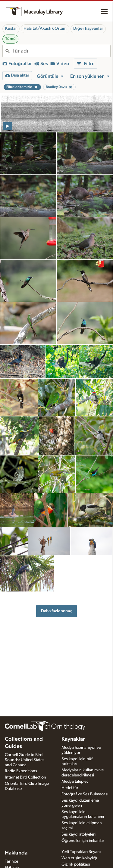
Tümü (10, 39)
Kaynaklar (73, 739)
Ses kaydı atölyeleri (78, 834)
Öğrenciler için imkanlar (83, 841)
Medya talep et (75, 782)
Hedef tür (70, 788)
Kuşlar (11, 29)
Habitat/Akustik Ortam (45, 29)
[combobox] (61, 51)
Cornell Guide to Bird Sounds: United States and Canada (25, 760)
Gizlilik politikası (76, 864)
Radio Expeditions (21, 771)
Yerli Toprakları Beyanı (81, 852)
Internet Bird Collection (25, 777)
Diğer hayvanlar (88, 29)
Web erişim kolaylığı (79, 858)
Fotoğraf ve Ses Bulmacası (85, 794)
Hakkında (16, 853)
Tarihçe (11, 861)
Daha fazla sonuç (57, 611)
